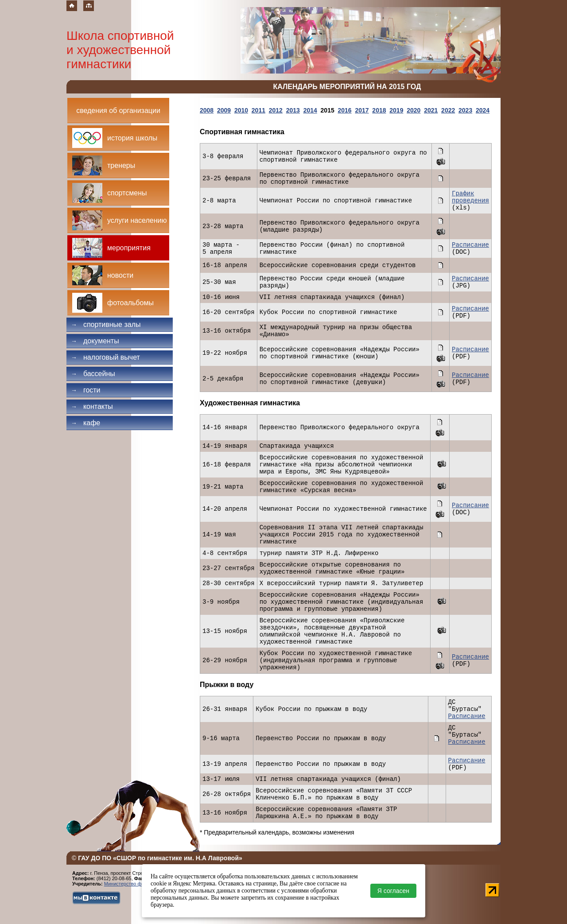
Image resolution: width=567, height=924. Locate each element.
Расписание (470, 245)
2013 (293, 110)
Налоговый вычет (105, 357)
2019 (396, 110)
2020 (414, 110)
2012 (276, 110)
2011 (258, 110)
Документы (95, 341)
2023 (465, 110)
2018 (379, 110)
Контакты (92, 406)
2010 (241, 110)
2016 (344, 110)
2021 (431, 110)
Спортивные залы (106, 324)
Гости (86, 390)
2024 (483, 110)
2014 (310, 110)
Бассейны (93, 374)
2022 (448, 110)
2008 (207, 110)
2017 (362, 110)
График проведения (470, 197)
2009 (224, 110)
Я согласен (393, 891)
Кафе (85, 423)
